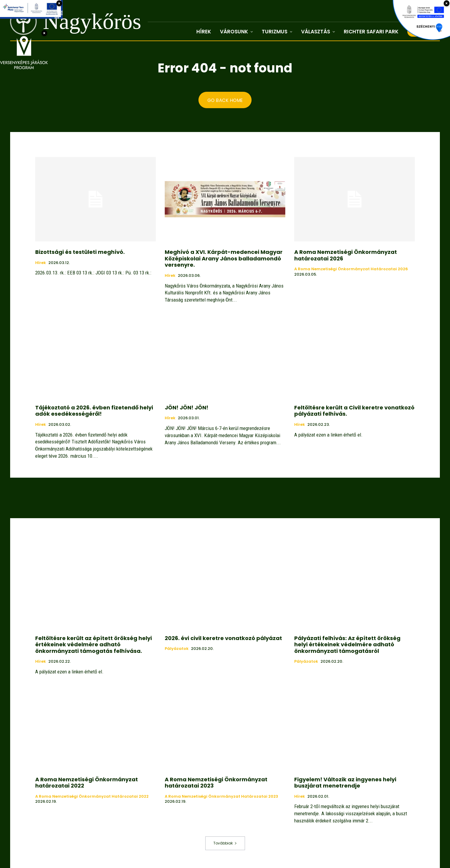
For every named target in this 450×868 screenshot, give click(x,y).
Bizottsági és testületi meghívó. (80, 252)
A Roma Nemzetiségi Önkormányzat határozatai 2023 (216, 783)
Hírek (41, 263)
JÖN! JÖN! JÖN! (187, 408)
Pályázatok (177, 649)
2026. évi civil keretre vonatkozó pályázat (223, 638)
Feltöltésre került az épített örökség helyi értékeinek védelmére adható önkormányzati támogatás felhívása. (94, 645)
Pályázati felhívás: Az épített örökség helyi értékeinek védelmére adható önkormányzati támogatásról (347, 645)
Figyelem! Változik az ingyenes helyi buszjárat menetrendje (345, 783)
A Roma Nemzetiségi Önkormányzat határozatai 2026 (346, 256)
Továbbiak (225, 843)
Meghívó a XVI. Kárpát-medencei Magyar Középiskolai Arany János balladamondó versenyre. (224, 259)
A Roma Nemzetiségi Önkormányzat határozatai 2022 (87, 783)
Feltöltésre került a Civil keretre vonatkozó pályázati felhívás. (354, 411)
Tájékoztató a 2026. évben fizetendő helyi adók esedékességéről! (94, 411)
